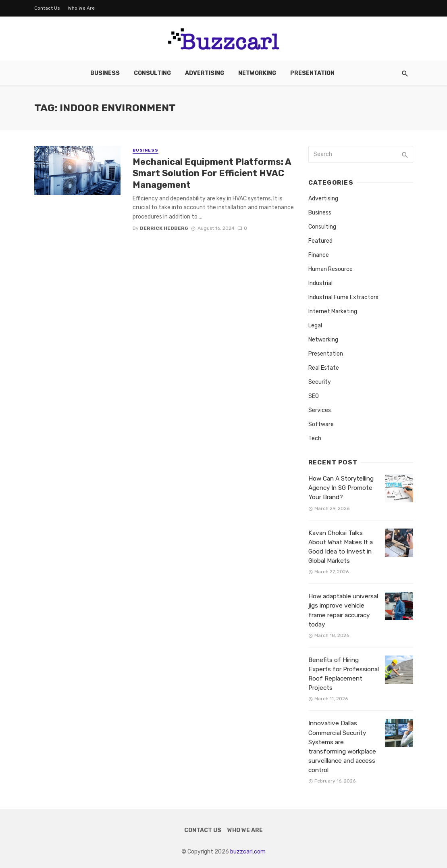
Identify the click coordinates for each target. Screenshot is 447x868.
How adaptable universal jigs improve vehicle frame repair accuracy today (343, 610)
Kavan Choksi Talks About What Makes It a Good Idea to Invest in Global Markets (341, 547)
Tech (315, 438)
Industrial (320, 283)
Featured (320, 241)
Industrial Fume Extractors (343, 297)
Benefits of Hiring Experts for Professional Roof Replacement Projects (344, 674)
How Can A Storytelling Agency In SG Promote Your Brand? (341, 488)
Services (320, 410)
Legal (315, 326)
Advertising (205, 73)
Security (320, 382)
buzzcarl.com (248, 852)
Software (321, 424)
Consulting (152, 73)
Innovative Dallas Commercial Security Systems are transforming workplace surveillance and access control (342, 747)
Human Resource (331, 269)
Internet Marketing (333, 311)
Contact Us (47, 8)
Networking (257, 73)
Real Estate (324, 368)
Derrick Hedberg (164, 228)
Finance (319, 255)
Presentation (312, 73)
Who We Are (81, 8)
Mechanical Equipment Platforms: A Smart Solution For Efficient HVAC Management (212, 173)
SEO (314, 396)
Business (105, 73)
